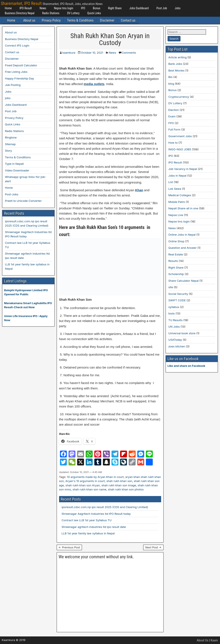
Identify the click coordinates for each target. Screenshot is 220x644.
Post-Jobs (12, 194)
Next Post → (153, 547)
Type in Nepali (14, 164)
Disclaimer (107, 20)
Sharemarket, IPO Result (21, 3)
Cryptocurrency (179, 97)
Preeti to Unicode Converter (23, 201)
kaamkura (69, 53)
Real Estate (176, 254)
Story (8, 151)
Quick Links (94, 13)
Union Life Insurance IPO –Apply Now (26, 318)
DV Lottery (73, 13)
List (171, 182)
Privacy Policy (51, 20)
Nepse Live (176, 215)
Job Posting (13, 85)
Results (173, 261)
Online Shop (176, 241)
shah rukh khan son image (119, 485)
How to (173, 143)
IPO (83, 8)
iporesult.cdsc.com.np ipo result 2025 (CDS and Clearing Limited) (105, 507)
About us (29, 20)
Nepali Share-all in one (183, 208)
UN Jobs (174, 327)
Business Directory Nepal (20, 13)
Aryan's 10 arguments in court (85, 481)
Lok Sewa (175, 189)
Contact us (128, 20)
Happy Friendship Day (19, 78)
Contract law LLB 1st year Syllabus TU (87, 520)
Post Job (162, 8)
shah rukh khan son (119, 481)
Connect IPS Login (17, 45)
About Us (203, 640)
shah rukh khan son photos (126, 489)
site (171, 287)
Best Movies (176, 70)
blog (171, 84)
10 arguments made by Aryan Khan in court (95, 477)
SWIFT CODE (177, 300)
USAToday (175, 340)
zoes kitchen (177, 346)
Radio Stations (51, 13)
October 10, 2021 (92, 53)
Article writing (178, 57)
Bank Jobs (175, 64)
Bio (170, 77)
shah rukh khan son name (90, 489)
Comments (129, 53)
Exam (172, 116)
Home (8, 8)
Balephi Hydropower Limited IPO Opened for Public (26, 292)
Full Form (174, 129)
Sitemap (10, 144)
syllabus (174, 307)
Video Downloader (17, 170)
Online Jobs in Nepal (182, 235)
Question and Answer (183, 248)
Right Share (115, 8)
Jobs (178, 8)
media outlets (94, 84)
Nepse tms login (64, 8)
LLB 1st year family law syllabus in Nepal (88, 533)
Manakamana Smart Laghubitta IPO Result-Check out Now (28, 305)
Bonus (97, 8)
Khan (139, 190)
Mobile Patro (177, 202)
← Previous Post (69, 547)
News (43, 8)
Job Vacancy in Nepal (183, 169)
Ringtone (11, 137)
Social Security (178, 294)
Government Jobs (180, 136)
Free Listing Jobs (16, 72)
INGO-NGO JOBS (180, 149)
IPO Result (26, 8)
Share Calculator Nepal (184, 281)
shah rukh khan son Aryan (83, 485)
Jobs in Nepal (177, 176)
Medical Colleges (180, 195)
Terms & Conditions (80, 20)
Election (174, 110)
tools (172, 313)
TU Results (176, 320)
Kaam (214, 640)
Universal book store (182, 333)
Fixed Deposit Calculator (21, 65)
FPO (171, 123)
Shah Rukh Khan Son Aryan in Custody (110, 39)
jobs (8, 98)
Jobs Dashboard (139, 8)
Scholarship (176, 274)
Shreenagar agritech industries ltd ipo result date (94, 527)
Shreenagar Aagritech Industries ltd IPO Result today (96, 514)
